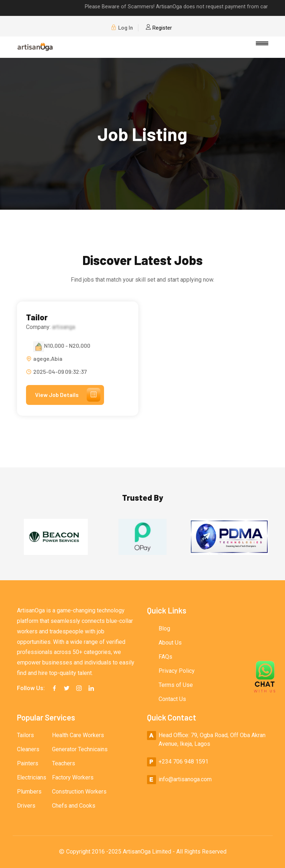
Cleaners (28, 749)
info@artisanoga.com (185, 779)
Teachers (64, 763)
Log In (122, 28)
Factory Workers (73, 777)
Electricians (32, 777)
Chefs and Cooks (74, 806)
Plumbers (29, 792)
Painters (28, 763)
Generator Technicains (80, 749)
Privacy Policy (177, 671)
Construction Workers (79, 792)
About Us (170, 643)
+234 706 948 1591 (183, 762)
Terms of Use (176, 685)
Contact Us (172, 699)
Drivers (26, 806)
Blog (164, 628)
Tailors (25, 735)
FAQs (165, 657)
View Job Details (68, 395)
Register (159, 28)
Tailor (37, 317)
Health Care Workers (78, 735)
